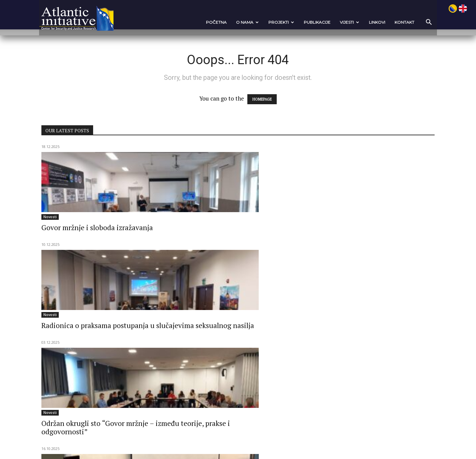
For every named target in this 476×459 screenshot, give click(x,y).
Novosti (68, 218)
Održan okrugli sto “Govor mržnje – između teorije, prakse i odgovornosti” (362, 237)
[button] (408, 23)
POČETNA (198, 22)
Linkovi (358, 22)
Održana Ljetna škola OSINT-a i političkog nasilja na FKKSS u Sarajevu (358, 351)
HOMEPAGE (262, 100)
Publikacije (298, 22)
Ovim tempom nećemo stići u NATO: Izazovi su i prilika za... (231, 347)
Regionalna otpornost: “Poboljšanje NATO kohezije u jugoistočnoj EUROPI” (107, 351)
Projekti (263, 22)
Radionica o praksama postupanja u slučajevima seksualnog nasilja (237, 233)
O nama (229, 22)
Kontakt (386, 22)
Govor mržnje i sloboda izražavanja (96, 233)
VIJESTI (331, 22)
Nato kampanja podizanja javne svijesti (95, 332)
